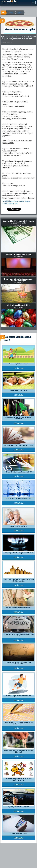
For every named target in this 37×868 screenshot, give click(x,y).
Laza (20, 13)
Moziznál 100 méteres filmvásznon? (18, 255)
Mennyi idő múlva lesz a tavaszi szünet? (19, 472)
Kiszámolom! (19, 368)
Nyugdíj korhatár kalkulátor (19, 526)
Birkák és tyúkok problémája (19, 364)
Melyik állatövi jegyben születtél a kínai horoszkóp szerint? (19, 779)
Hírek (11, 13)
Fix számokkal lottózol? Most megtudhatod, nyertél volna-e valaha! (18, 723)
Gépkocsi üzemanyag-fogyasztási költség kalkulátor (18, 418)
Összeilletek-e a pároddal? (18, 391)
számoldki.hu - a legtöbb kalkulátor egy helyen (9, 2)
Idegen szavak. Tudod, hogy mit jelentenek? (18, 445)
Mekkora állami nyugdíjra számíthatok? (18, 608)
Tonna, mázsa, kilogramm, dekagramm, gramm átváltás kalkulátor (19, 580)
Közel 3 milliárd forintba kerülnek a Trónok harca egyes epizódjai (19, 222)
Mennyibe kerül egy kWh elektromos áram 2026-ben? (18, 635)
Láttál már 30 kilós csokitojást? (18, 305)
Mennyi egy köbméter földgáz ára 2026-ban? (19, 553)
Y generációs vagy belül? (19, 833)
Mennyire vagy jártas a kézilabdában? (18, 696)
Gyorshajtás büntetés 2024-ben (18, 807)
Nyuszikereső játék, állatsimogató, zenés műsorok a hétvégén (18, 280)
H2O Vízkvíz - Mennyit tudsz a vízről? (18, 499)
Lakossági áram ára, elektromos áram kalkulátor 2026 (19, 663)
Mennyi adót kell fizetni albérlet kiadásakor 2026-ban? (18, 751)
